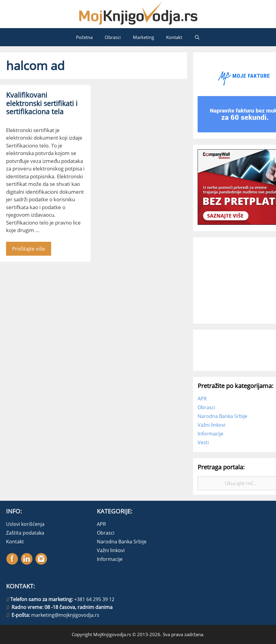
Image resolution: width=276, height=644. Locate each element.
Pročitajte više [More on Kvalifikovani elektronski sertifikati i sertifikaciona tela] (29, 249)
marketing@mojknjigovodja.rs (65, 615)
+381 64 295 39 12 (94, 599)
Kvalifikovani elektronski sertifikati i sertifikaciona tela (42, 103)
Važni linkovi (212, 425)
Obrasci (113, 37)
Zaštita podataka (25, 533)
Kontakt (174, 37)
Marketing (143, 37)
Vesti (203, 442)
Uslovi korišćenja (25, 524)
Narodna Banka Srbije (222, 416)
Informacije (210, 434)
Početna (84, 37)
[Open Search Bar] (197, 37)
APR (202, 399)
